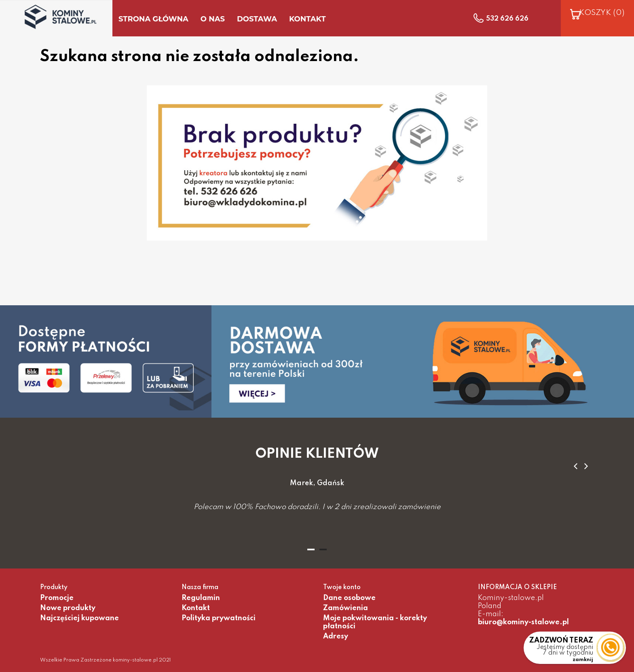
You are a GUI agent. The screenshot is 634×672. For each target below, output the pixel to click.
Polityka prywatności (219, 618)
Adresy (336, 636)
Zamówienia (346, 608)
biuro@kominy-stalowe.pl (523, 622)
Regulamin (201, 598)
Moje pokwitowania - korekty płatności (375, 622)
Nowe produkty (68, 608)
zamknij (583, 660)
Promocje (57, 598)
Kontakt (196, 608)
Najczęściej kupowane (79, 618)
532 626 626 (507, 19)
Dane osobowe (349, 598)
